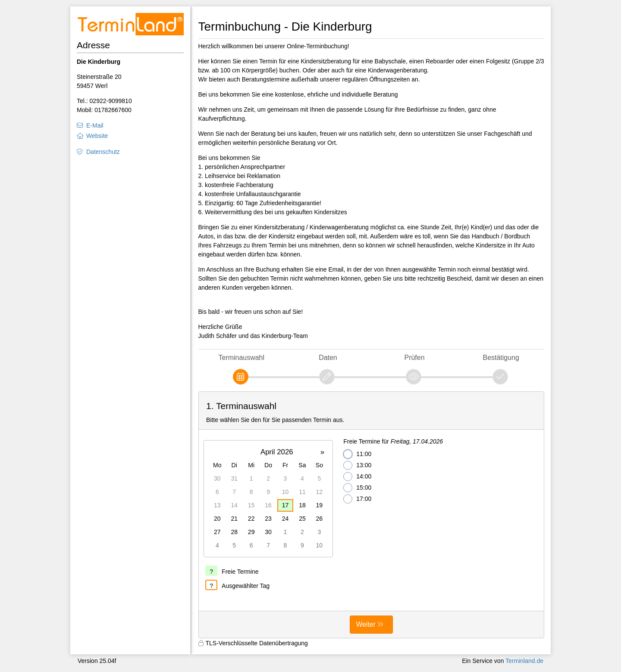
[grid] (268, 499)
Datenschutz (103, 152)
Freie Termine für (393, 441)
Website (97, 136)
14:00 (357, 477)
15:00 (357, 488)
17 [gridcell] (285, 505)
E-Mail (95, 125)
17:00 (357, 499)
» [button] (322, 452)
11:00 (357, 454)
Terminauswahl (241, 358)
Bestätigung (501, 358)
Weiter (366, 624)
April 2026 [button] (277, 452)
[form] (372, 515)
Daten (328, 358)
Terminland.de (524, 661)
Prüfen (415, 358)
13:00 (357, 465)
